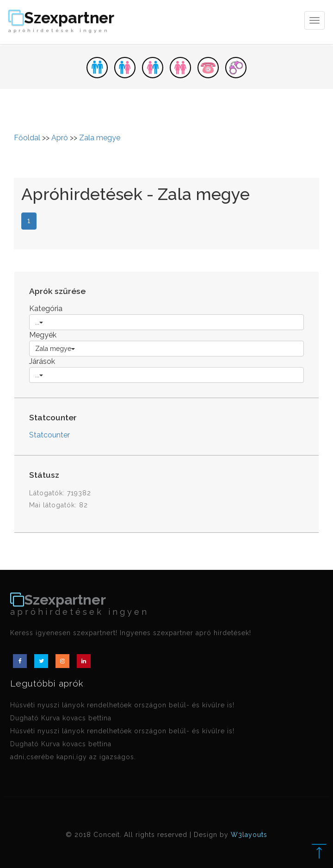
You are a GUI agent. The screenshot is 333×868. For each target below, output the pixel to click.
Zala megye (100, 138)
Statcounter (49, 435)
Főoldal (27, 138)
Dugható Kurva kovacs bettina (61, 718)
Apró (60, 138)
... (39, 322)
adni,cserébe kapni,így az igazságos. (73, 757)
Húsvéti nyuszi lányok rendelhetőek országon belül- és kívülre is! (122, 705)
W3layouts (249, 835)
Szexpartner (61, 22)
